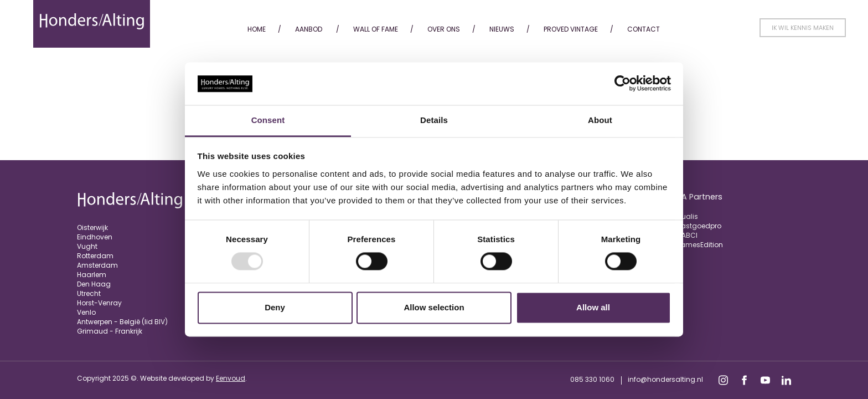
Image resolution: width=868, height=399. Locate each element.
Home (257, 29)
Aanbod (309, 29)
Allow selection (434, 307)
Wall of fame (376, 29)
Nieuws (502, 29)
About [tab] (600, 120)
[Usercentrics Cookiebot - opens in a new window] (622, 84)
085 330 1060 (592, 379)
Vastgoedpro (699, 226)
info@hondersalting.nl (665, 379)
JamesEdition (700, 245)
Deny (275, 307)
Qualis (687, 216)
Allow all (593, 307)
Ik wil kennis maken (803, 28)
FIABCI (687, 235)
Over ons (444, 29)
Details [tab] (434, 120)
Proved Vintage (571, 29)
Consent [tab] (268, 120)
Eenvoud (231, 378)
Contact (644, 29)
